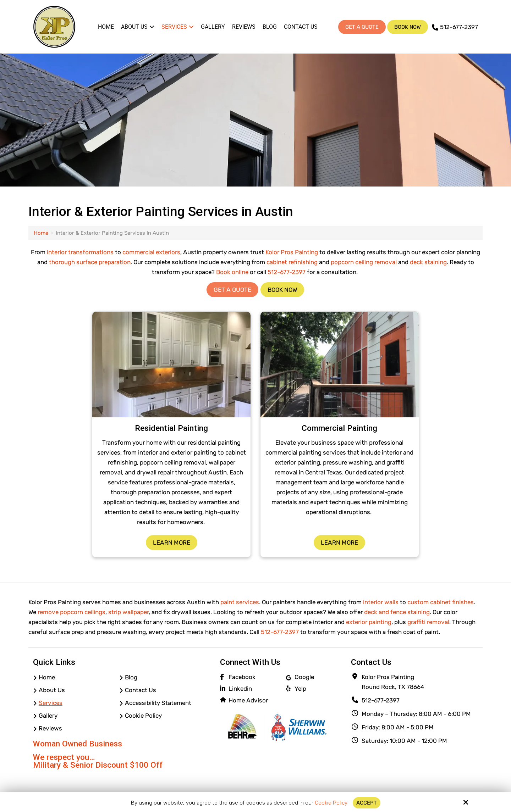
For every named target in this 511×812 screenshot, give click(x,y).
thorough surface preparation (90, 262)
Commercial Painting (339, 428)
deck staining (428, 262)
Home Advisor (248, 700)
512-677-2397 (455, 27)
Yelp (300, 689)
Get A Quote (362, 27)
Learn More (172, 543)
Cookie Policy (331, 803)
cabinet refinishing (292, 262)
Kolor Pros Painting (292, 252)
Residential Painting (171, 428)
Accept (367, 803)
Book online (232, 272)
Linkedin (240, 689)
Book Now (408, 27)
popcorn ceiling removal (364, 262)
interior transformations (80, 252)
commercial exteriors (151, 252)
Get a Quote (232, 290)
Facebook (242, 677)
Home (41, 233)
